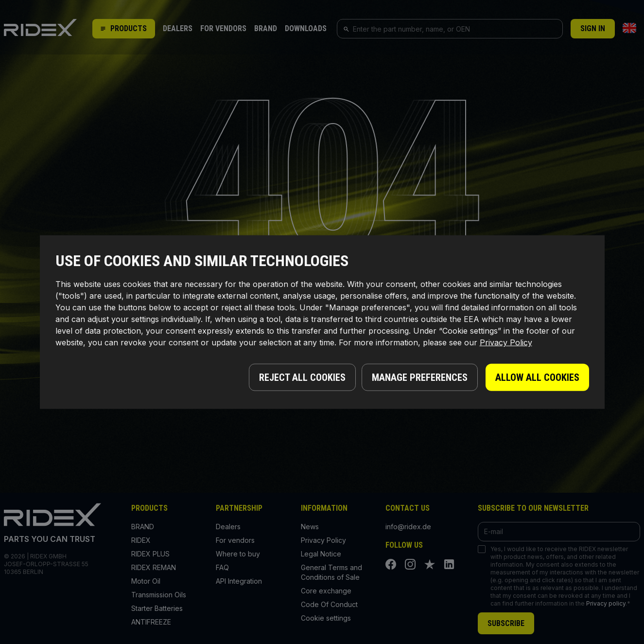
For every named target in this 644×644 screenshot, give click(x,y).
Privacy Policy (506, 343)
